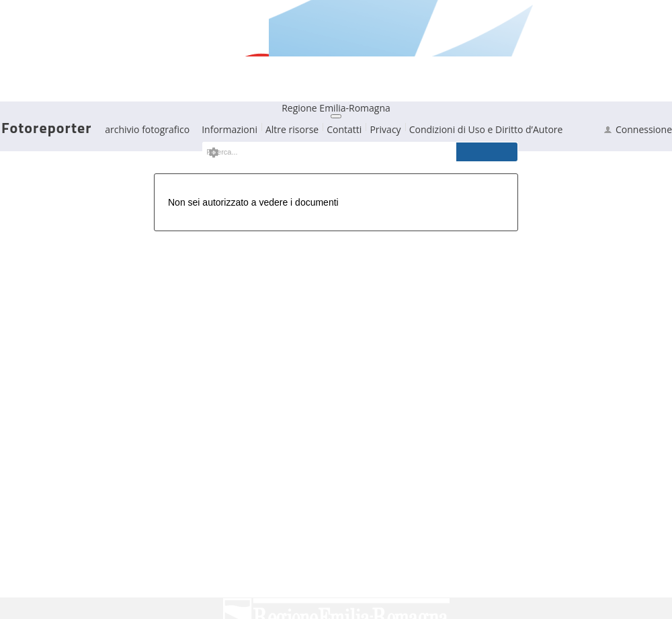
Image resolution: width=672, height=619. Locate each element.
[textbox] (322, 152)
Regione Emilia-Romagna (336, 108)
